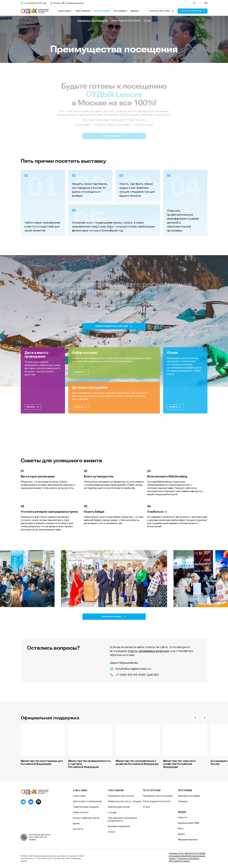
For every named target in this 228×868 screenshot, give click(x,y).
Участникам (83, 11)
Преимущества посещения (92, 21)
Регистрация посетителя (126, 21)
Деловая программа (189, 796)
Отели (147, 21)
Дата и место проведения (87, 801)
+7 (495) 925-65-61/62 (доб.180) (134, 675)
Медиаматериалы (188, 839)
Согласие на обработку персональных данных (184, 860)
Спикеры (183, 801)
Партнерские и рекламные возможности (122, 819)
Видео (181, 834)
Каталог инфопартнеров (86, 818)
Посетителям (102, 11)
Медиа (135, 11)
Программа (121, 11)
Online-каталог (81, 812)
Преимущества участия (121, 796)
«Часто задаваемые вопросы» (148, 651)
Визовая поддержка (119, 826)
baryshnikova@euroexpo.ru (130, 669)
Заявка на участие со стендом (125, 801)
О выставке (65, 11)
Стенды (112, 812)
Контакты (78, 829)
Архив (76, 823)
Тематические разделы (86, 807)
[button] (195, 718)
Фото (181, 828)
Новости (183, 817)
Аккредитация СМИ (189, 823)
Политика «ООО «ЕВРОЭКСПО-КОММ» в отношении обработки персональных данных (187, 856)
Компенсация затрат (119, 807)
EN (206, 3)
